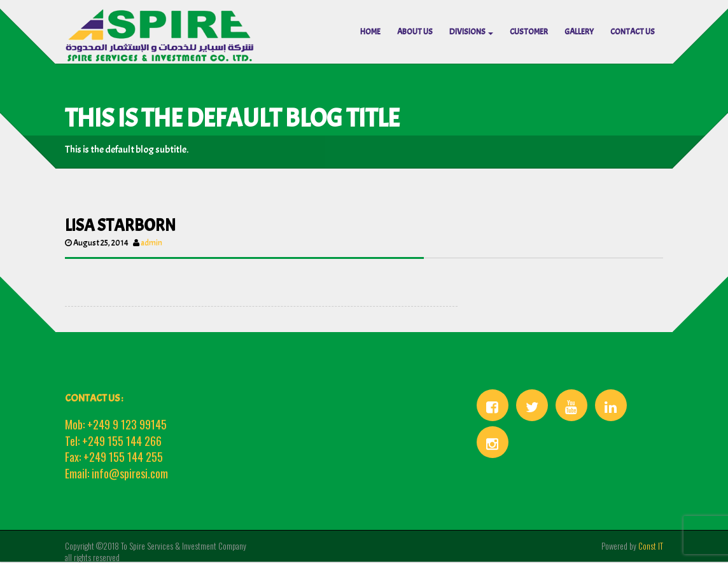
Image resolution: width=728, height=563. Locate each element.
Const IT (651, 546)
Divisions (471, 32)
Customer (529, 32)
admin (151, 243)
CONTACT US (633, 32)
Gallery (579, 32)
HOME (370, 32)
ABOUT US (415, 32)
